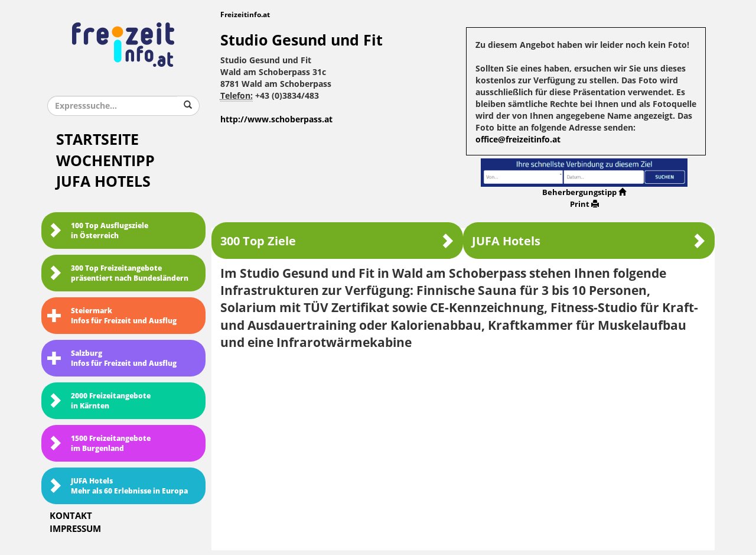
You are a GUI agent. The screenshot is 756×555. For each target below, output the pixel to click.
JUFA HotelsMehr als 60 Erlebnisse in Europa (118, 486)
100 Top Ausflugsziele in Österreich (98, 231)
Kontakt (71, 516)
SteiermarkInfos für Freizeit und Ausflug (112, 316)
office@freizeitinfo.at (518, 140)
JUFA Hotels (103, 182)
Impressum (75, 529)
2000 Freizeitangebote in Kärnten (99, 401)
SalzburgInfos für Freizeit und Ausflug (112, 358)
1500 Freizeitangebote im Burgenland (99, 444)
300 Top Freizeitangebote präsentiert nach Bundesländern (118, 273)
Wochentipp (105, 161)
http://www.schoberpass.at (276, 120)
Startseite (97, 140)
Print (584, 204)
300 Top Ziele (337, 241)
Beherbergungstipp (584, 192)
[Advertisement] (463, 446)
